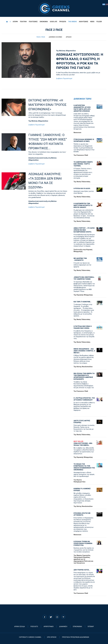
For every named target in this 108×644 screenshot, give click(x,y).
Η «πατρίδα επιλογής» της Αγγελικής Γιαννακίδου (84, 399)
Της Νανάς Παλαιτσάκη (82, 182)
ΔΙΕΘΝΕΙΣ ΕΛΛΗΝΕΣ (55, 37)
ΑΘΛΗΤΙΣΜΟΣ (84, 22)
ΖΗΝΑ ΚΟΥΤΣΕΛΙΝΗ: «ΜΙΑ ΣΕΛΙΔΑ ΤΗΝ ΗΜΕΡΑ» (84, 443)
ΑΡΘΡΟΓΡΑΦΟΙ (49, 627)
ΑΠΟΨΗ (15, 22)
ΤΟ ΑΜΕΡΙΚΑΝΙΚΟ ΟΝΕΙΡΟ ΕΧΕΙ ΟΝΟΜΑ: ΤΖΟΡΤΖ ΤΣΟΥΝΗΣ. (83, 164)
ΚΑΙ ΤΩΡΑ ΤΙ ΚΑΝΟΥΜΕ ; (82, 302)
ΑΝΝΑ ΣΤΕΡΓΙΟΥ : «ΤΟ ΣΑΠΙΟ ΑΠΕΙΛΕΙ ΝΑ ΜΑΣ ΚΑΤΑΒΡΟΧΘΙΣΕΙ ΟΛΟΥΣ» (84, 230)
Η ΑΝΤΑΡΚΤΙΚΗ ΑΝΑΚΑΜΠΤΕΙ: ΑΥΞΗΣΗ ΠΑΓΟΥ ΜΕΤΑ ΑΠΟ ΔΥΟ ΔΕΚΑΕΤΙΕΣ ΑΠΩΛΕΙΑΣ (82, 108)
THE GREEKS (73, 22)
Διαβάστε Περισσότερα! (64, 78)
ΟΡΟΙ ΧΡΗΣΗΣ (52, 637)
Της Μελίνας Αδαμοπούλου (66, 51)
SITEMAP (91, 627)
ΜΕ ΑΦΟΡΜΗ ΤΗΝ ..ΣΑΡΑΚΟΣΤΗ (80, 259)
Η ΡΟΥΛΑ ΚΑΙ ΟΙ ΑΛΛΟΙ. (82, 188)
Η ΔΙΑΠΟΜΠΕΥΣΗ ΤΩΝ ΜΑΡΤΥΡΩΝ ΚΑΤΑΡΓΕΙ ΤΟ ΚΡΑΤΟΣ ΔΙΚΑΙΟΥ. (83, 205)
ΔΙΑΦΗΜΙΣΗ (63, 627)
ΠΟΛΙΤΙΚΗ (23, 22)
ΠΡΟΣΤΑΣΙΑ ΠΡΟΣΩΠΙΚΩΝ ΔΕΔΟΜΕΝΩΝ (76, 637)
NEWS (92, 22)
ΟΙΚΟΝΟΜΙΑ (44, 22)
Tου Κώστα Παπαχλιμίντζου (80, 481)
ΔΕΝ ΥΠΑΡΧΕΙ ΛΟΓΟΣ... (82, 570)
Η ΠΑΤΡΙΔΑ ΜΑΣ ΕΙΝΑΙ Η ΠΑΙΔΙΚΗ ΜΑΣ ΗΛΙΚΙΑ (83, 327)
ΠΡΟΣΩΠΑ (63, 22)
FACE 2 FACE (41, 37)
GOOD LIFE (54, 22)
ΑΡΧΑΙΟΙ (69, 37)
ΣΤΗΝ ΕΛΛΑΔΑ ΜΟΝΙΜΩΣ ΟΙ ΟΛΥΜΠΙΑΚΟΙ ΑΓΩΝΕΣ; (84, 140)
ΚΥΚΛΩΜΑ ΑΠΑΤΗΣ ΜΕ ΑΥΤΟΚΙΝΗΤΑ (82, 514)
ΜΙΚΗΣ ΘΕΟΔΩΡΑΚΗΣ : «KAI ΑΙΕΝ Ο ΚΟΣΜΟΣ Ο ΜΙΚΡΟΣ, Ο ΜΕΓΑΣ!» (84, 351)
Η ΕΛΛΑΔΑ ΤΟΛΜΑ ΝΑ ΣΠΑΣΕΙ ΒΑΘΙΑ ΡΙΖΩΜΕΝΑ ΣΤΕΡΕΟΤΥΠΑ (83, 543)
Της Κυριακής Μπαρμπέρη (83, 295)
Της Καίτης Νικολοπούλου (83, 367)
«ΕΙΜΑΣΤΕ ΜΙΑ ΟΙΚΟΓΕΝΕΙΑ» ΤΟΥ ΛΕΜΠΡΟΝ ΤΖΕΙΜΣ (84, 278)
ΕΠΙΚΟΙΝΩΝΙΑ (77, 627)
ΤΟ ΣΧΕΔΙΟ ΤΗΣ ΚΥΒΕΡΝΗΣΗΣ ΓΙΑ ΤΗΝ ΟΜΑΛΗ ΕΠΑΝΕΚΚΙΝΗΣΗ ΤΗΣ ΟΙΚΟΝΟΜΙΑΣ (84, 467)
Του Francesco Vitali (81, 155)
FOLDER (99, 22)
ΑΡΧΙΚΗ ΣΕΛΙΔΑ (20, 627)
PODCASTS (34, 627)
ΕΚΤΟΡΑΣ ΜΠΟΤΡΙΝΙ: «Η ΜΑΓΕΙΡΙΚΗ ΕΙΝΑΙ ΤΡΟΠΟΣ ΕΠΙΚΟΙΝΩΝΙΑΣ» (48, 105)
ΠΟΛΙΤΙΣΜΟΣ (33, 22)
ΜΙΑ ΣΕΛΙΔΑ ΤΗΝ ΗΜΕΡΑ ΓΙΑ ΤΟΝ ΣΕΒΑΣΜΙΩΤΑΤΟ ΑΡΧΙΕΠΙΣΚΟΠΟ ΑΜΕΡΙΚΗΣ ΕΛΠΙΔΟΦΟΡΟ (84, 376)
